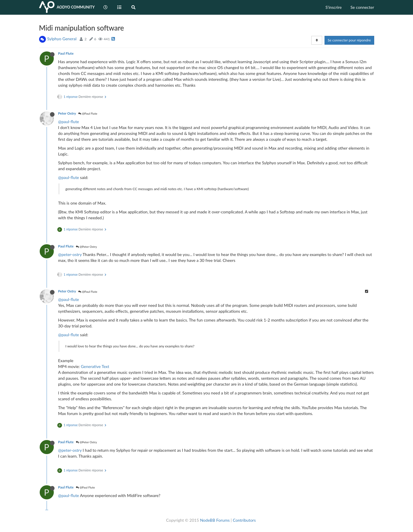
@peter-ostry (70, 254)
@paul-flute (69, 122)
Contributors (244, 520)
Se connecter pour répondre (349, 40)
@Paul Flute (88, 113)
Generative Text (95, 366)
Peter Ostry (67, 113)
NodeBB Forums (215, 520)
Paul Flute (66, 53)
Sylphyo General (62, 39)
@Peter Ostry (86, 247)
